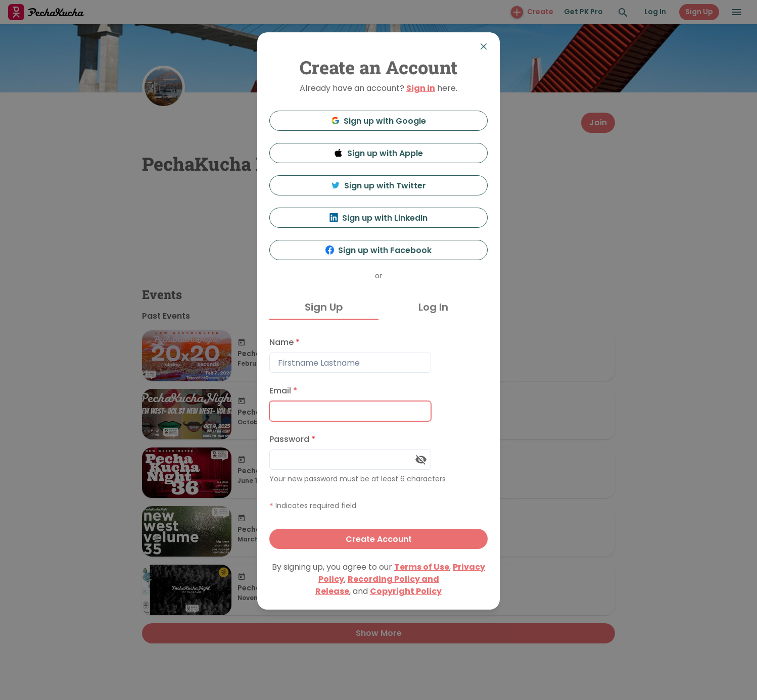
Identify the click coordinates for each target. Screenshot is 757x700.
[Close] (484, 46)
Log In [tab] (433, 307)
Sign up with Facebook (379, 250)
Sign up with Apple (378, 153)
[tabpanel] (378, 441)
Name (285, 342)
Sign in (421, 88)
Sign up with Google (379, 121)
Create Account (379, 539)
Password (292, 439)
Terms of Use (422, 567)
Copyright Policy (406, 591)
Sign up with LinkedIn (379, 218)
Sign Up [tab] (324, 307)
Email (283, 391)
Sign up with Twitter (378, 186)
